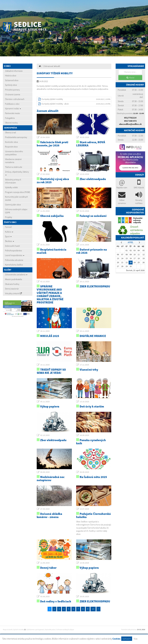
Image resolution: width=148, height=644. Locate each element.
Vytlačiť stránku (19, 630)
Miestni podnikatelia (14, 279)
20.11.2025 (84, 331)
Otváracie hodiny (12, 284)
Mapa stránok (8, 630)
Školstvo (10, 241)
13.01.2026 (84, 245)
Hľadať (130, 78)
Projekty (9, 217)
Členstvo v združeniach (15, 99)
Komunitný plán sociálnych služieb (16, 198)
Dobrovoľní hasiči (12, 246)
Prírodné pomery (12, 90)
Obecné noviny (11, 123)
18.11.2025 (45, 365)
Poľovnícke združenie (14, 260)
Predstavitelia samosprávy (16, 137)
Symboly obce (11, 85)
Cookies (116, 639)
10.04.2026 (45, 137)
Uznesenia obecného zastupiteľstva (14, 153)
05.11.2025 (45, 402)
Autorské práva (50, 630)
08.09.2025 (84, 472)
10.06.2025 (84, 563)
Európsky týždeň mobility (52, 99)
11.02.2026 (45, 211)
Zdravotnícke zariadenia (16, 275)
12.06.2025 (45, 563)
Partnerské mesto (13, 113)
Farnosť (8, 227)
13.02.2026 (84, 174)
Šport (8, 237)
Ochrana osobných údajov (65, 630)
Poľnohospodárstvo (14, 251)
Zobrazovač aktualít (52, 66)
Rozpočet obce (11, 147)
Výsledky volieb (11, 187)
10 (93, 609)
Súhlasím (127, 639)
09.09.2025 (45, 472)
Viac (136, 639)
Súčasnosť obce (12, 80)
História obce (11, 76)
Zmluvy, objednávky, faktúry (17, 173)
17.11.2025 (84, 365)
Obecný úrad (10, 132)
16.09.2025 (84, 435)
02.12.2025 (45, 282)
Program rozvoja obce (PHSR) (18, 192)
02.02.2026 (84, 211)
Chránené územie (13, 94)
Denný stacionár (12, 289)
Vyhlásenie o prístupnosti (35, 630)
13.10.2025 (84, 402)
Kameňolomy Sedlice (14, 265)
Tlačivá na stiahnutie (14, 167)
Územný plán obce (13, 205)
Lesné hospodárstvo (15, 255)
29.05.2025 (84, 597)
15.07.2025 (84, 509)
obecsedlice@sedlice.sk (130, 124)
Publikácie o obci (12, 104)
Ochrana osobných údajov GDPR (16, 211)
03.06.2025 (45, 597)
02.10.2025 (45, 435)
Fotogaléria (10, 118)
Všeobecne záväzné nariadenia (13, 161)
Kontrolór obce (11, 142)
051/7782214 (130, 118)
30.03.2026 (84, 137)
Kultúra (9, 232)
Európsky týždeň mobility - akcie (55, 104)
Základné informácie (14, 71)
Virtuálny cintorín (13, 293)
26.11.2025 (84, 282)
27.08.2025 (45, 509)
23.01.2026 (45, 245)
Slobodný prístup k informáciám (13, 181)
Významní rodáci (13, 109)
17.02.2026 (45, 174)
